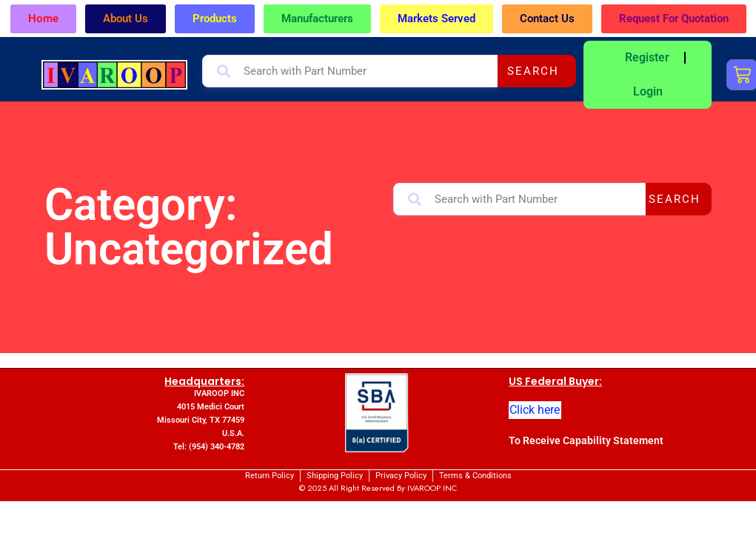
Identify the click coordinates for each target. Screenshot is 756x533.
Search (533, 71)
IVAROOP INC (432, 488)
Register (647, 57)
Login (648, 91)
